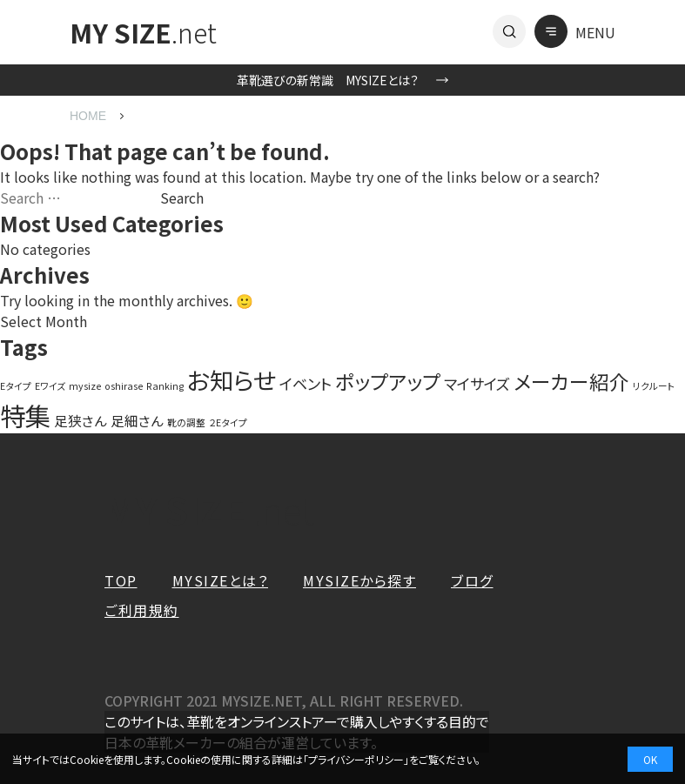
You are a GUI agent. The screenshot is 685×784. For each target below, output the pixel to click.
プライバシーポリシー (356, 759)
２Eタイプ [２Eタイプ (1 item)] (228, 422)
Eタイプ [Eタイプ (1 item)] (16, 386)
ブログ (472, 580)
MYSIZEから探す (359, 580)
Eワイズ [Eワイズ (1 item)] (50, 386)
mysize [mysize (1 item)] (85, 386)
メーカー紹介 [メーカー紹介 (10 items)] (571, 382)
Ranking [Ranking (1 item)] (165, 386)
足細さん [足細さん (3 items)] (137, 420)
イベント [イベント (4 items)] (306, 383)
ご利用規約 (142, 610)
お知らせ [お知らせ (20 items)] (232, 379)
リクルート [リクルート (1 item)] (654, 386)
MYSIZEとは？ (221, 580)
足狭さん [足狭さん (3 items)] (81, 420)
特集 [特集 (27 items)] (25, 415)
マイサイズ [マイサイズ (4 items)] (477, 383)
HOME (88, 116)
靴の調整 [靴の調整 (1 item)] (186, 422)
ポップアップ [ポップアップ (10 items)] (388, 382)
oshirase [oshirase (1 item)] (124, 386)
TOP (121, 580)
